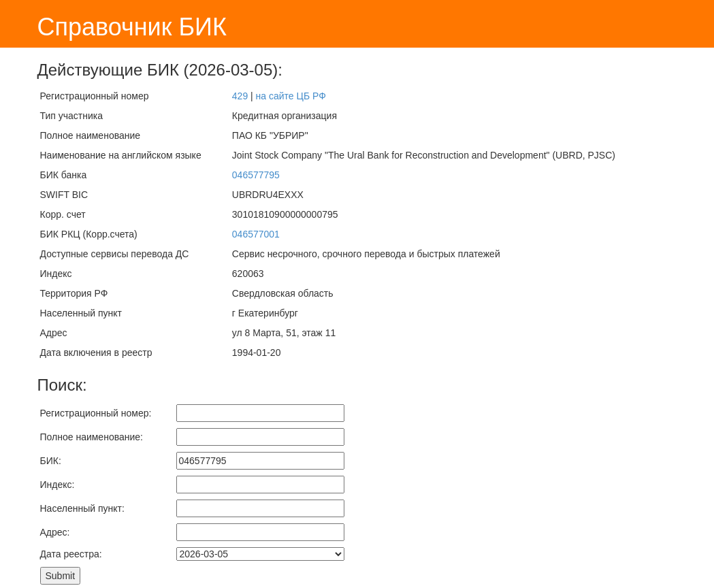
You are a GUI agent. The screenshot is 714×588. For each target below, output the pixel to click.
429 (240, 96)
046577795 (256, 175)
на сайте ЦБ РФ (291, 96)
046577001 (256, 234)
